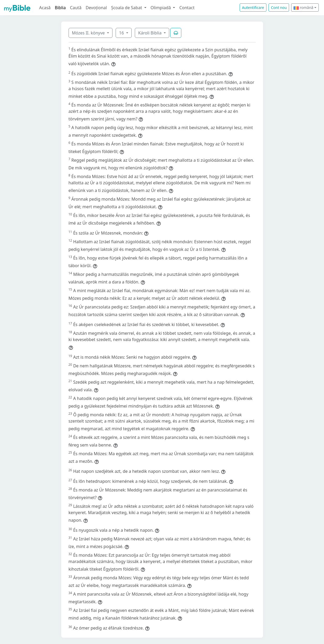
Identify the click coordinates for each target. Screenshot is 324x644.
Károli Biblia (150, 33)
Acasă (45, 8)
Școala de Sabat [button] (127, 8)
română (303, 7)
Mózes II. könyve (89, 33)
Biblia (60, 8)
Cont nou (279, 7)
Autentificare (253, 7)
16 (122, 33)
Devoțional (96, 8)
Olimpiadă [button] (161, 8)
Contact (187, 8)
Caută (76, 8)
